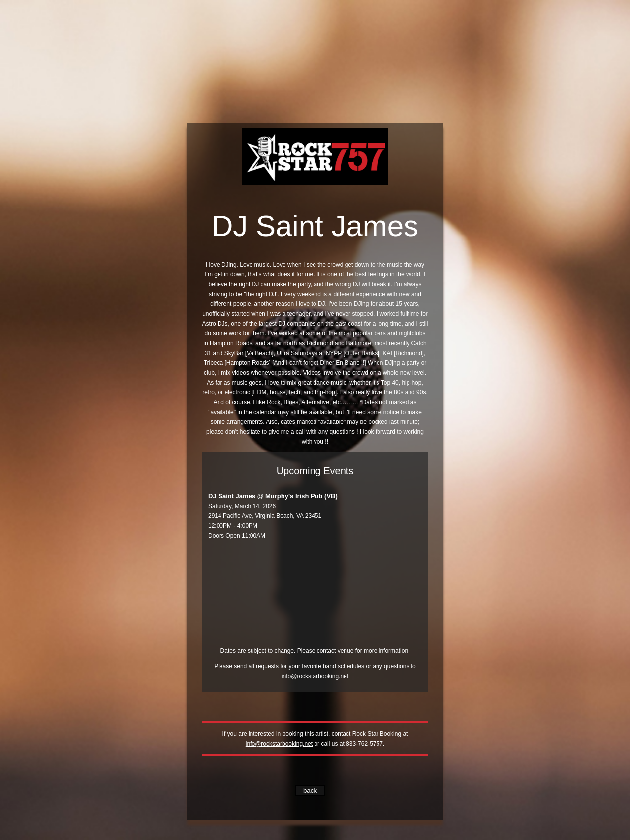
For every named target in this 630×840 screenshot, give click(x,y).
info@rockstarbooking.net (315, 676)
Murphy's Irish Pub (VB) (301, 496)
